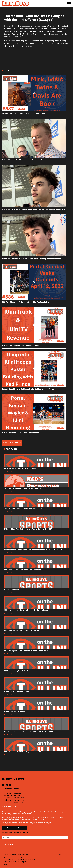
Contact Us (19, 802)
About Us (18, 793)
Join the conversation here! (14, 828)
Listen (9, 471)
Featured (7, 793)
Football (7, 798)
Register (17, 795)
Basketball (8, 795)
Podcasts (7, 800)
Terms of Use (19, 800)
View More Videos (12, 443)
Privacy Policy (19, 798)
